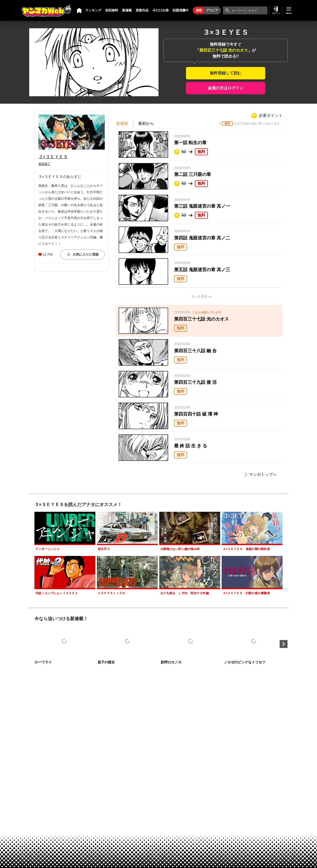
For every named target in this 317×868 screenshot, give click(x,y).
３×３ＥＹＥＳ (53, 157)
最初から (146, 123)
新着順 (122, 123)
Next (284, 644)
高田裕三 (44, 164)
